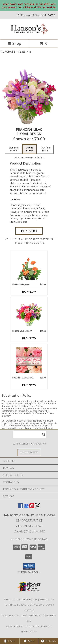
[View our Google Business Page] (26, 507)
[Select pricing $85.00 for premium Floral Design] (45, 149)
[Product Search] (30, 434)
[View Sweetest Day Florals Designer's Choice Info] (29, 360)
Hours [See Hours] (48, 641)
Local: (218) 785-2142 (29, 531)
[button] (29, 566)
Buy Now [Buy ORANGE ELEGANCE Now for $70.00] (29, 292)
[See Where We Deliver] (29, 452)
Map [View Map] (29, 641)
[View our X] (37, 507)
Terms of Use (29, 632)
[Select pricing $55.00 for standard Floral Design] (13, 149)
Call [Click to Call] (10, 641)
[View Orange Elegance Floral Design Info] (29, 267)
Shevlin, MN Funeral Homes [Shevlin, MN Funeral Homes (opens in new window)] (21, 599)
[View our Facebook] (21, 507)
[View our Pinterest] (32, 507)
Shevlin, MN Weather (14, 616)
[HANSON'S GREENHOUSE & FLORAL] (29, 35)
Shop (15, 43)
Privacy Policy (15, 626)
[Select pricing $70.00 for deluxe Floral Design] (29, 149)
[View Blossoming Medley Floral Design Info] (29, 314)
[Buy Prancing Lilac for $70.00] (29, 231)
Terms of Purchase (38, 626)
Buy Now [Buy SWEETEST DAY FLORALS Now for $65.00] (29, 385)
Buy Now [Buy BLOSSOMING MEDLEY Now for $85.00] (29, 338)
